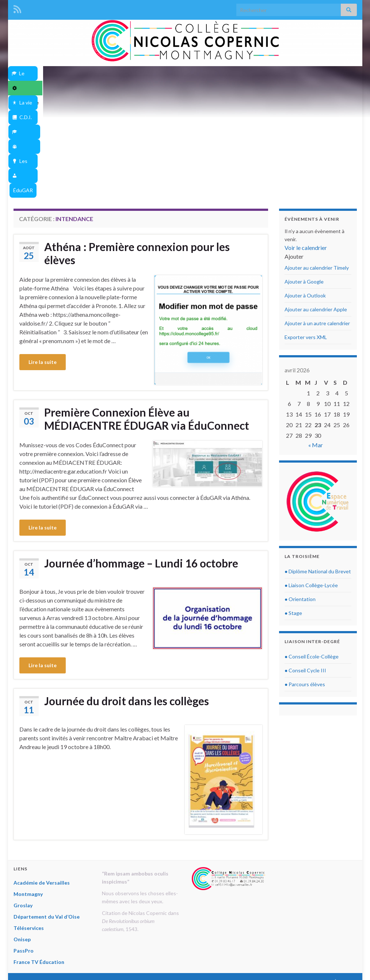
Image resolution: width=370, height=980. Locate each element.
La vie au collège (146, 73)
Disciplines (233, 73)
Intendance (91, 73)
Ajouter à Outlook (305, 193)
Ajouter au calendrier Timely (317, 165)
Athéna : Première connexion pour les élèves (137, 151)
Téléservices (29, 826)
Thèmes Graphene (74, 962)
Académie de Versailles (42, 780)
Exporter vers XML (306, 235)
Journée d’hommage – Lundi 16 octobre (141, 461)
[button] (294, 154)
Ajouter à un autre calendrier (317, 221)
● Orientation (300, 497)
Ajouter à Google (304, 179)
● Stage (293, 511)
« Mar (316, 343)
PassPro (24, 848)
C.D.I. (192, 73)
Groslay (23, 803)
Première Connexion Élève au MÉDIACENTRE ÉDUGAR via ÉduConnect (147, 316)
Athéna (173, 88)
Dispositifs (280, 73)
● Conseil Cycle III (305, 568)
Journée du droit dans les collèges (127, 599)
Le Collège (44, 73)
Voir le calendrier (306, 145)
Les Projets (327, 73)
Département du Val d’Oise (47, 814)
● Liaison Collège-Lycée (311, 483)
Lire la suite (43, 260)
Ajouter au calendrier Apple (316, 207)
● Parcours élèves (305, 582)
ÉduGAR (199, 88)
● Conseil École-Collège (312, 554)
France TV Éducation (39, 860)
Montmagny (28, 792)
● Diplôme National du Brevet (318, 469)
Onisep (22, 837)
